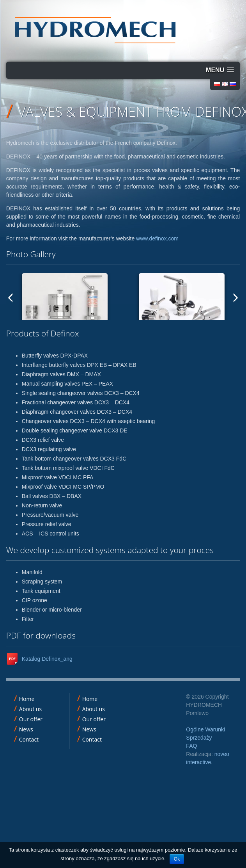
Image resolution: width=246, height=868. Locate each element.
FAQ (191, 746)
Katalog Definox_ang (47, 659)
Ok (177, 859)
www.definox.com (157, 238)
